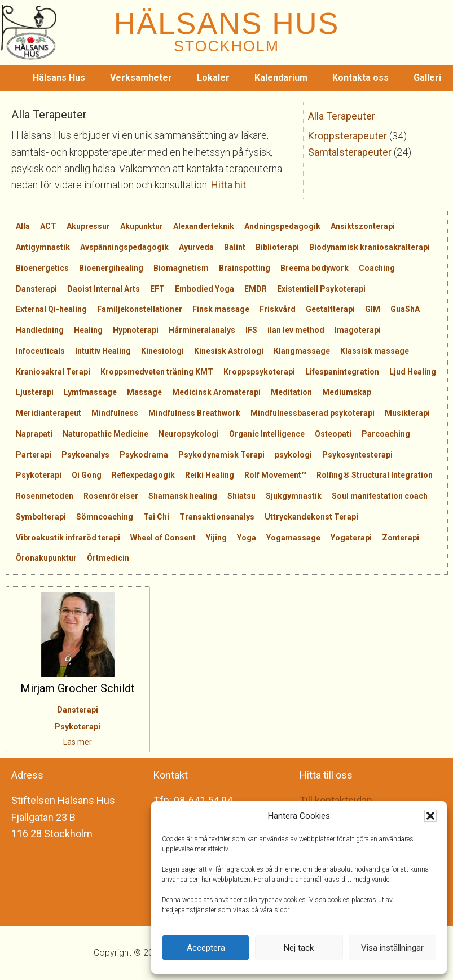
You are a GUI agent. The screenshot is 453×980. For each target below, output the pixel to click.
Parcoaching (386, 434)
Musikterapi (407, 413)
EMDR (256, 289)
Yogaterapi (351, 538)
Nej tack (299, 948)
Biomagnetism (181, 268)
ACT (48, 226)
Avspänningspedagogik (124, 247)
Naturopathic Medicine (105, 434)
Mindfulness (115, 413)
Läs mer (78, 742)
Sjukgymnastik (294, 496)
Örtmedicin (108, 558)
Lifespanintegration (342, 372)
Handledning (40, 330)
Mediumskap (347, 392)
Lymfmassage (90, 392)
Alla (23, 226)
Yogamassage (293, 538)
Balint (235, 247)
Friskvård (278, 309)
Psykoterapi (39, 475)
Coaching (377, 268)
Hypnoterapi (136, 330)
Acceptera (206, 948)
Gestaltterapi (330, 309)
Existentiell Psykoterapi (321, 289)
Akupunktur (142, 226)
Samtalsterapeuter (350, 152)
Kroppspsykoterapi (259, 372)
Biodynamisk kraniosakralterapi (370, 247)
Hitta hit (228, 185)
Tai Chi (156, 517)
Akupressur (88, 226)
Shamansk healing (183, 496)
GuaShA (405, 309)
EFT (157, 289)
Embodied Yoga (204, 289)
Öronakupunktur (46, 558)
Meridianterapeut (49, 413)
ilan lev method (296, 330)
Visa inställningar (392, 948)
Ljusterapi (35, 392)
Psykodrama (144, 455)
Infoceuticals (40, 351)
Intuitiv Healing (103, 351)
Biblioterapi (277, 247)
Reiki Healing (210, 475)
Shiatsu (241, 496)
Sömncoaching (105, 517)
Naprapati (34, 434)
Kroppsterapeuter (348, 136)
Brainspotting (245, 268)
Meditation (291, 392)
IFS (251, 330)
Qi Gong (87, 475)
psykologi (293, 455)
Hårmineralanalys (202, 330)
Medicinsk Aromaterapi (216, 392)
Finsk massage (221, 309)
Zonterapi (401, 538)
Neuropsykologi (189, 434)
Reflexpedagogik (143, 475)
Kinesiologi (162, 351)
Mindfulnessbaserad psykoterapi (313, 413)
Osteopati (333, 434)
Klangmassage (302, 351)
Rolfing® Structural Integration (375, 475)
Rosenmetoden (45, 496)
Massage (144, 392)
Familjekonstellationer (140, 309)
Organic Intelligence (267, 434)
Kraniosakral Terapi (53, 372)
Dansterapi (36, 289)
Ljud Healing (413, 372)
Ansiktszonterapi (363, 226)
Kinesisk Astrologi (229, 351)
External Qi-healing (51, 309)
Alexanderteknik (204, 226)
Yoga (247, 538)
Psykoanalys (85, 455)
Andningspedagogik (282, 226)
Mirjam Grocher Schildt (78, 688)
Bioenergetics (42, 268)
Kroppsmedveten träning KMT (157, 372)
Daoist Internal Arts (104, 289)
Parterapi (34, 455)
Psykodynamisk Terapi (221, 455)
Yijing (216, 538)
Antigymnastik (43, 247)
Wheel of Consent (163, 538)
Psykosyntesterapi (357, 455)
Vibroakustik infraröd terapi (68, 538)
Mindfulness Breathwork (194, 413)
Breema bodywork (315, 268)
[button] (430, 816)
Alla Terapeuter (342, 116)
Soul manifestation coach (380, 496)
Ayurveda (196, 247)
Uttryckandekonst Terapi (311, 517)
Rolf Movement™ (275, 475)
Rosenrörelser (111, 496)
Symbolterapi (41, 517)
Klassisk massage (375, 351)
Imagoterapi (358, 330)
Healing (88, 330)
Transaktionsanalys (217, 517)
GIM (373, 309)
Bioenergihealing (111, 268)
